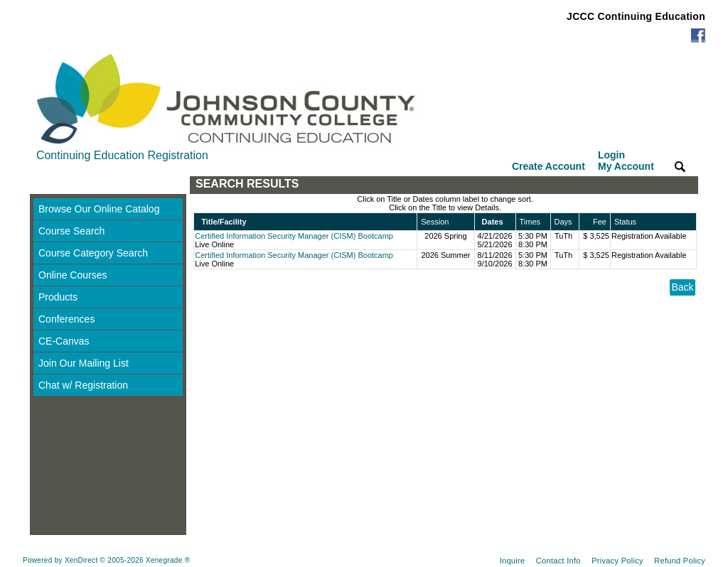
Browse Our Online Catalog (99, 209)
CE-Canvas (64, 341)
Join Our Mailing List (84, 363)
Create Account (548, 166)
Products (58, 297)
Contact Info (558, 561)
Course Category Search (93, 253)
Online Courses (73, 275)
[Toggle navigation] (43, 185)
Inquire (513, 561)
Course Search (71, 231)
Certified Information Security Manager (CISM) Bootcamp (294, 236)
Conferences (66, 319)
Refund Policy (680, 561)
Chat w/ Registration (83, 385)
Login (626, 161)
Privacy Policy (617, 561)
